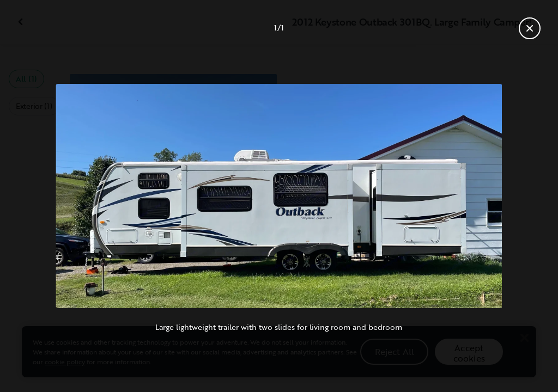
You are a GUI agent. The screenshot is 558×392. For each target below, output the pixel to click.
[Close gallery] (530, 28)
